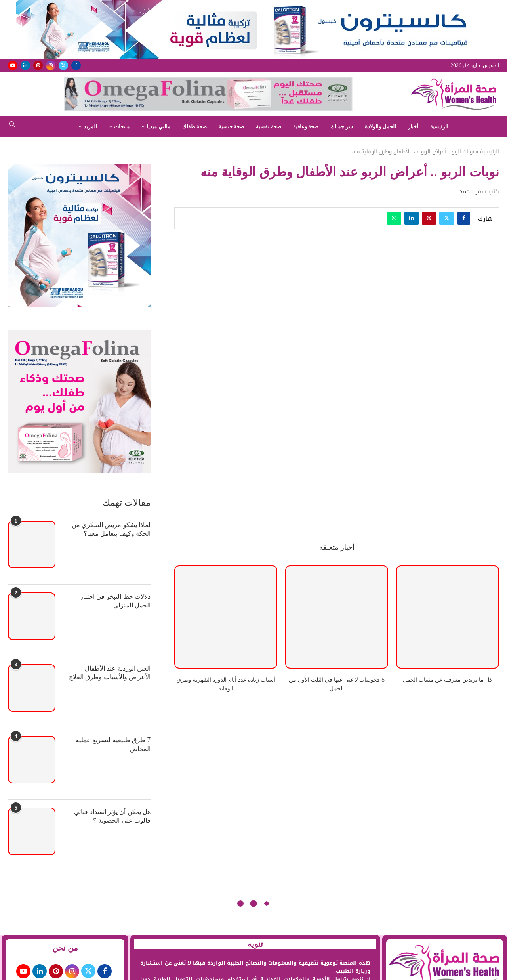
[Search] (12, 127)
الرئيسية (439, 127)
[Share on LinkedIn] (412, 218)
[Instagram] (51, 65)
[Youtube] (13, 65)
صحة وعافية (306, 127)
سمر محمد (473, 191)
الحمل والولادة (380, 127)
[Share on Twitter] (447, 218)
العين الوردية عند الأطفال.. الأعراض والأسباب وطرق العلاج (110, 673)
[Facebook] (76, 65)
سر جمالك (342, 127)
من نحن (65, 948)
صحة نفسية (269, 127)
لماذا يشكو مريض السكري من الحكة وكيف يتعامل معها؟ (111, 529)
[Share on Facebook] (464, 218)
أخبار (413, 127)
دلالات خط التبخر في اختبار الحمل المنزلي (115, 601)
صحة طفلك (194, 127)
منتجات (122, 127)
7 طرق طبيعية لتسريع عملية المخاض (113, 744)
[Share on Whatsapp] (394, 218)
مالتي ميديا (158, 127)
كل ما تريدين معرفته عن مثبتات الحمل (447, 680)
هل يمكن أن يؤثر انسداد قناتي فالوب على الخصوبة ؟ (112, 816)
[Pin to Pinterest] (429, 218)
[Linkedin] (25, 65)
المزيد (90, 127)
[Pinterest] (38, 65)
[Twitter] (63, 65)
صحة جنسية (232, 127)
